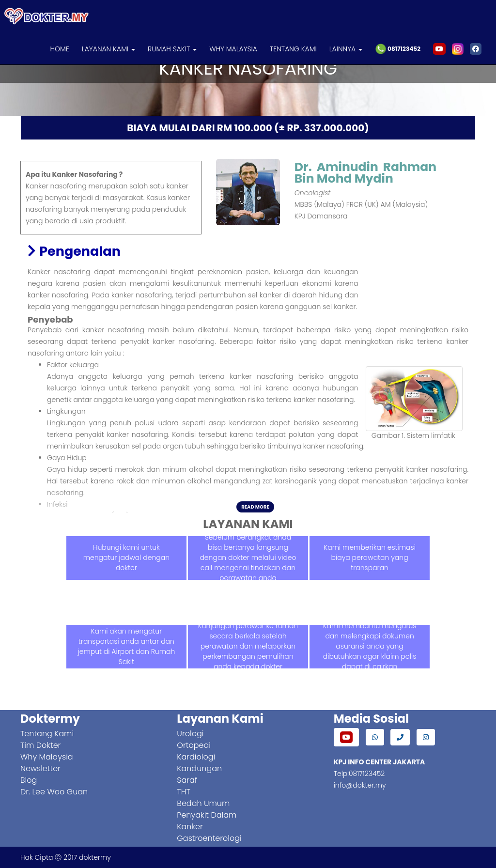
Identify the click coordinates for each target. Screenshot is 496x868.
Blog (29, 780)
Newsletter (40, 768)
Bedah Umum (203, 803)
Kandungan (199, 768)
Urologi (190, 734)
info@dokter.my (360, 785)
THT (184, 792)
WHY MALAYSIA (233, 49)
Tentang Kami (47, 734)
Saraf (187, 780)
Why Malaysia (47, 757)
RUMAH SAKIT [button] (172, 49)
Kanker (190, 827)
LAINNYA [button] (346, 49)
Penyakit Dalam (207, 815)
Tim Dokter (40, 745)
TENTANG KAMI (293, 49)
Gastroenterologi (209, 838)
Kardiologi (196, 757)
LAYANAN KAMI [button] (108, 49)
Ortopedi (194, 745)
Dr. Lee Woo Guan (54, 792)
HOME (59, 49)
